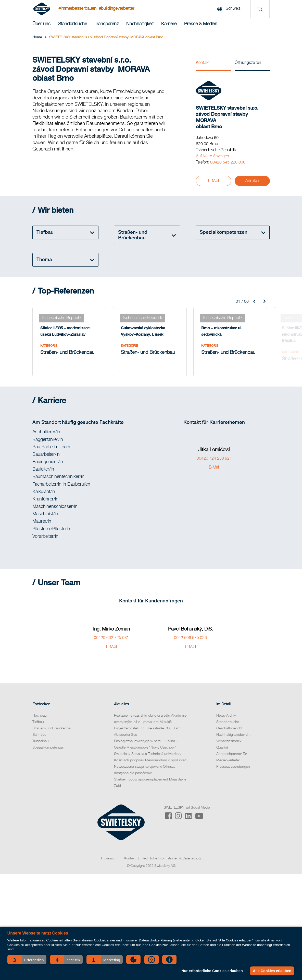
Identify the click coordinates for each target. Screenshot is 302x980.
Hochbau (40, 716)
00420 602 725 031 (111, 638)
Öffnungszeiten (248, 63)
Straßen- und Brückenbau (52, 728)
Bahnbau (39, 735)
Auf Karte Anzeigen (212, 156)
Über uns (41, 24)
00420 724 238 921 (214, 459)
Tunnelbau (41, 741)
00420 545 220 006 (228, 162)
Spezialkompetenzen (48, 748)
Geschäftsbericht (229, 728)
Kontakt (203, 63)
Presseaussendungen (233, 767)
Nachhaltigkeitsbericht (233, 735)
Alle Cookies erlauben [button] (272, 971)
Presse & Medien (201, 24)
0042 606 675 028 (190, 638)
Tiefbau (38, 722)
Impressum (109, 858)
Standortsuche (73, 24)
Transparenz (107, 24)
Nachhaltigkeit (140, 24)
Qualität (222, 748)
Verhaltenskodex (229, 741)
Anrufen (252, 181)
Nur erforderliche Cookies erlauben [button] (212, 971)
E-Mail (213, 181)
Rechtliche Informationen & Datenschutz (172, 858)
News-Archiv (226, 716)
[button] (27, 960)
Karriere (169, 24)
